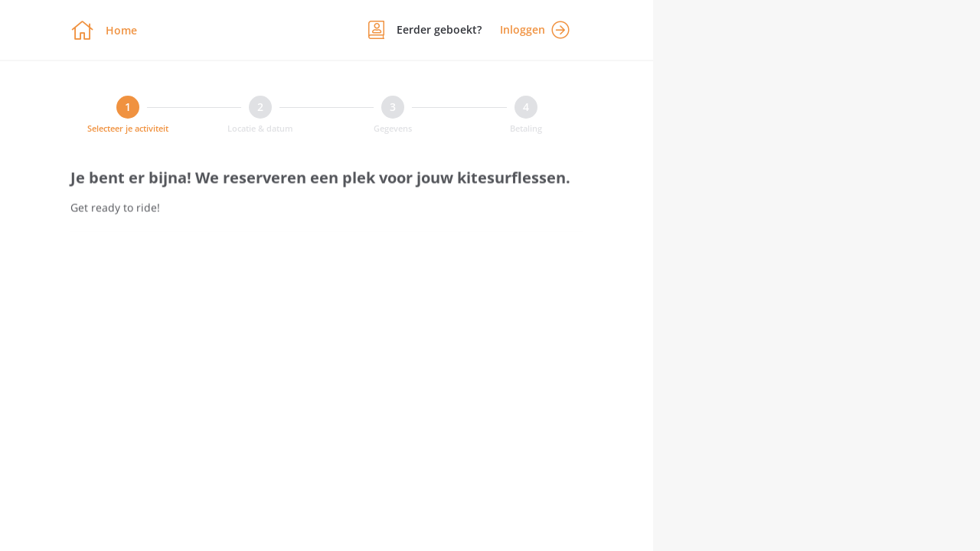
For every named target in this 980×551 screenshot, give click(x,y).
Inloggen (535, 30)
